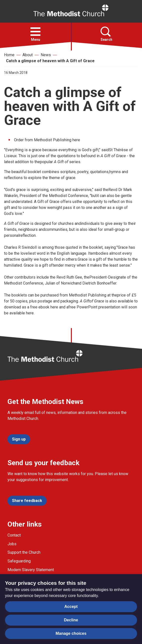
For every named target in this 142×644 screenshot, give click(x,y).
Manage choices (71, 633)
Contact (14, 535)
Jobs (12, 544)
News (46, 55)
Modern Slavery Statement (31, 570)
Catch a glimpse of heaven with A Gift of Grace (50, 61)
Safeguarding (19, 561)
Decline (71, 620)
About (28, 55)
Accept (71, 607)
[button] (35, 32)
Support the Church (24, 552)
